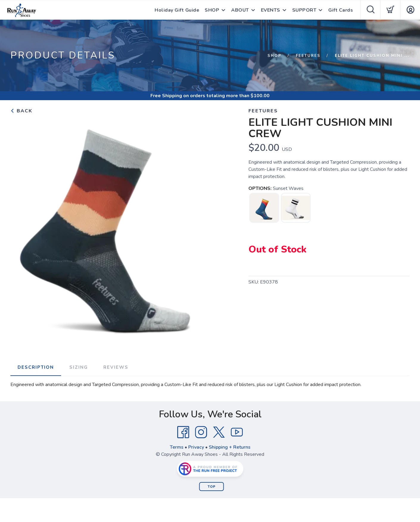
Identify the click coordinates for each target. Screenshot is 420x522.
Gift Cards (341, 10)
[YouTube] (237, 432)
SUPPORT (304, 10)
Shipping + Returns (230, 447)
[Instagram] (201, 432)
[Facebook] (183, 432)
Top (212, 487)
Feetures (308, 56)
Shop (274, 56)
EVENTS (271, 10)
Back (21, 111)
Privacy (196, 447)
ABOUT (240, 10)
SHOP (212, 10)
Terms (177, 447)
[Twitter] (219, 432)
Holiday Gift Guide (177, 10)
